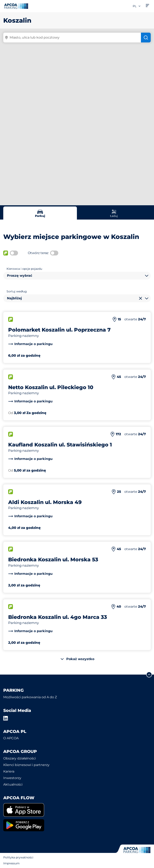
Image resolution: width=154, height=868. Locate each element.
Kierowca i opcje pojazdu (24, 269)
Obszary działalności (20, 758)
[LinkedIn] (6, 718)
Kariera (9, 771)
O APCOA (11, 738)
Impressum (11, 863)
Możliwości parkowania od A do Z (30, 697)
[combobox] (77, 276)
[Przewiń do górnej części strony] (149, 675)
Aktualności (13, 784)
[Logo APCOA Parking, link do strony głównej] (16, 6)
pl (137, 6)
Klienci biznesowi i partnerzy (26, 765)
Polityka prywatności (18, 857)
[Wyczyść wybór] (141, 298)
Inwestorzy (12, 778)
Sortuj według (17, 291)
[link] (30, 344)
